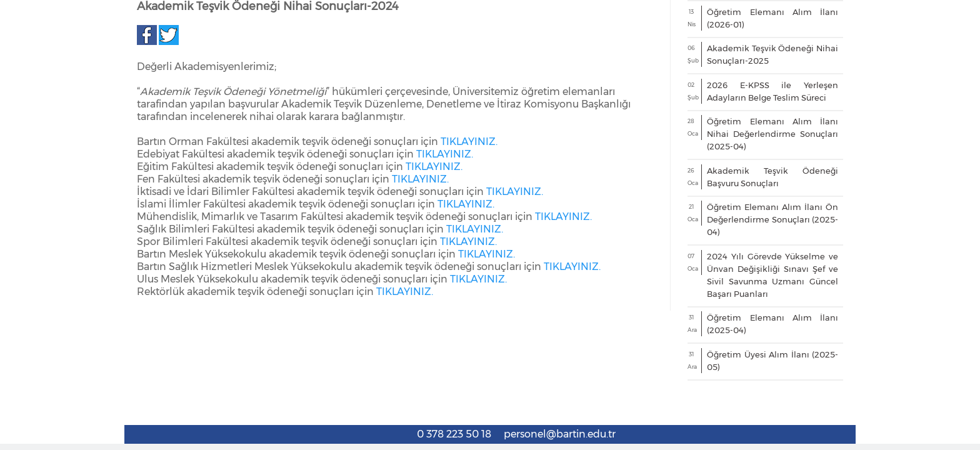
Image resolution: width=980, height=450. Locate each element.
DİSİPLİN (673, 167)
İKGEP (881, 167)
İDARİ (499, 167)
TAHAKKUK (612, 167)
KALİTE (820, 167)
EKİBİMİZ (172, 167)
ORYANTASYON (746, 167)
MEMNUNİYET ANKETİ (258, 167)
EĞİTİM (552, 167)
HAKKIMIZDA (104, 167)
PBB (932, 167)
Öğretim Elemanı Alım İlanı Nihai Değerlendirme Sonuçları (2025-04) (772, 362)
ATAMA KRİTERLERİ (427, 167)
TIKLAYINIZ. (469, 370)
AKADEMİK (345, 167)
